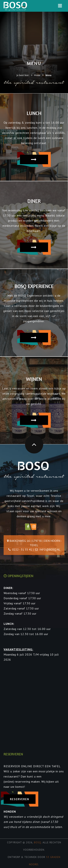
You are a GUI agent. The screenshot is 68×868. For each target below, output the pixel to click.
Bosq (38, 842)
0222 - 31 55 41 (22, 549)
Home (37, 75)
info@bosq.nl (50, 549)
